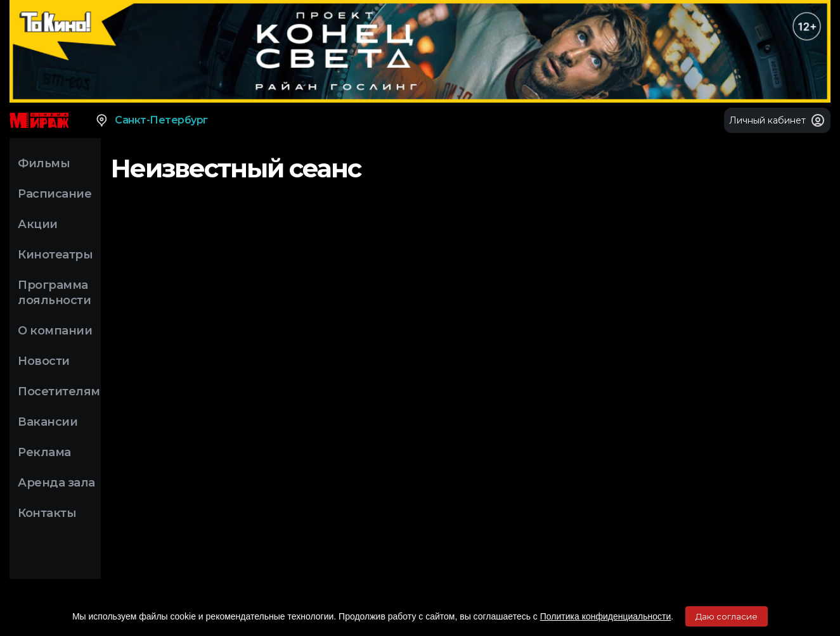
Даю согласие (727, 616)
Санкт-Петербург (151, 120)
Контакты (47, 513)
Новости (44, 361)
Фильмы (44, 163)
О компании (55, 331)
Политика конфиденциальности (606, 616)
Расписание (55, 194)
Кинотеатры (55, 255)
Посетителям (59, 391)
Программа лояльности (54, 293)
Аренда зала (56, 483)
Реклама (44, 452)
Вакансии (48, 422)
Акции (38, 224)
